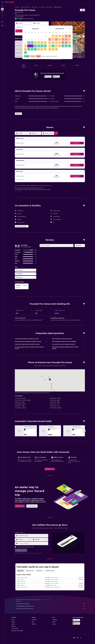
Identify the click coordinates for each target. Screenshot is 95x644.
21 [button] (39, 46)
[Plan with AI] (2, 18)
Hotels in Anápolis (54, 581)
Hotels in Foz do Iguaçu (22, 587)
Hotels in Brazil (34, 7)
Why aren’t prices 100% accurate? (51, 609)
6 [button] (35, 39)
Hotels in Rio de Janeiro (22, 578)
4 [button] (29, 39)
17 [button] (25, 46)
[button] (2, 2)
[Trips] (2, 22)
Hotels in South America (25, 7)
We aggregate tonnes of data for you (51, 606)
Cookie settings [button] (18, 192)
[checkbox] (22, 286)
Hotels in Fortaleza (54, 583)
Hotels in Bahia (41, 7)
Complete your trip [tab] (50, 571)
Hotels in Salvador (54, 580)
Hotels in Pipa (53, 585)
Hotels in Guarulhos (21, 581)
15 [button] (42, 43)
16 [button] (45, 43)
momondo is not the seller (51, 604)
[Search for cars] (2, 12)
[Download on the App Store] (56, 77)
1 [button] (42, 36)
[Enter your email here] (33, 543)
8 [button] (42, 39)
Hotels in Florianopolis (55, 587)
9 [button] (45, 39)
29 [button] (42, 49)
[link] (50, 469)
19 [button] (32, 46)
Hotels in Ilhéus (20, 580)
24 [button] (25, 49)
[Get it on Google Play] (48, 77)
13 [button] (35, 43)
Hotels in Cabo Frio (21, 583)
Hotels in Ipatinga (21, 585)
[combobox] (33, 536)
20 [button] (35, 46)
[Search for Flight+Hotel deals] (2, 15)
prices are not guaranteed (45, 600)
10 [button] (25, 43)
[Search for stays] (2, 9)
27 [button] (35, 49)
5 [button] (32, 39)
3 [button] (25, 39)
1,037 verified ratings (28, 19)
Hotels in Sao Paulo (54, 578)
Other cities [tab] (20, 571)
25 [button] (29, 49)
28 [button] (39, 49)
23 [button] (45, 46)
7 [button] (39, 39)
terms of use (32, 553)
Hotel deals (17, 7)
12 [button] (32, 43)
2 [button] (45, 36)
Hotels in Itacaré (49, 7)
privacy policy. (39, 553)
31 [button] (25, 52)
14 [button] (39, 43)
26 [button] (32, 49)
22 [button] (42, 46)
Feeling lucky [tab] (39, 571)
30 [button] (45, 49)
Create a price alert (72, 461)
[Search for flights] (2, 6)
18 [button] (29, 46)
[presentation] (56, 77)
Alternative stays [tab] (30, 571)
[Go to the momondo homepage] (9, 2)
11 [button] (29, 43)
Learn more (49, 186)
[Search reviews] (58, 246)
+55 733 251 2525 (19, 17)
